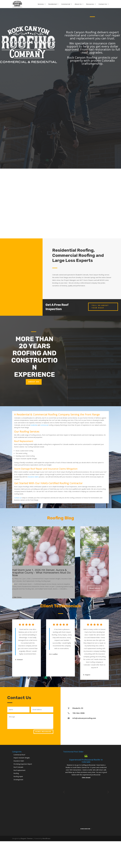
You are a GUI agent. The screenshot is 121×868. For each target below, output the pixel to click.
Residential (53, 4)
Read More (95, 588)
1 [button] (81, 829)
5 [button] (87, 829)
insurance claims (33, 477)
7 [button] (90, 829)
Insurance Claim (67, 579)
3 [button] (84, 829)
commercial (44, 425)
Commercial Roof (38, 579)
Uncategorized (18, 780)
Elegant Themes (27, 838)
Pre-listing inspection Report (23, 764)
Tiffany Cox (18, 579)
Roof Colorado (17, 581)
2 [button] (82, 829)
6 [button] (88, 829)
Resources (90, 4)
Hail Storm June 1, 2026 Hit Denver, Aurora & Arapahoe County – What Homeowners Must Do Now (41, 573)
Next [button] (108, 792)
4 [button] (85, 829)
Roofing (38, 581)
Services (41, 4)
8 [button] (91, 829)
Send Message (43, 732)
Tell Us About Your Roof (100, 307)
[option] (86, 767)
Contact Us (103, 4)
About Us (78, 4)
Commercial (66, 4)
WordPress (46, 838)
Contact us (18, 498)
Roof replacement (29, 581)
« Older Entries (17, 597)
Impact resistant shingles (52, 579)
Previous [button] (64, 792)
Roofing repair (46, 581)
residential (34, 425)
